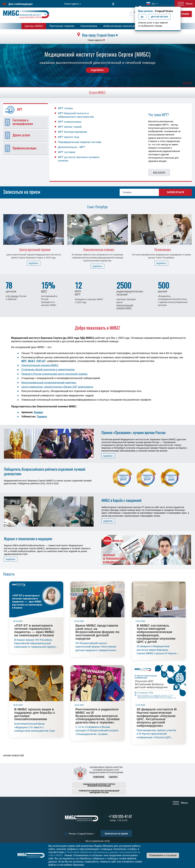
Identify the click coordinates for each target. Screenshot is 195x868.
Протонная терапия (62, 26)
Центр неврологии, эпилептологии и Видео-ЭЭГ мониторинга (57, 387)
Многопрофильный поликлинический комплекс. (49, 383)
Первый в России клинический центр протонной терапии (54, 374)
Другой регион (160, 17)
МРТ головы (65, 108)
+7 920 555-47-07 (120, 816)
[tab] (27, 110)
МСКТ (32, 361)
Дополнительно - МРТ (72, 147)
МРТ (44, 291)
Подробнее (99, 777)
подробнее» (98, 70)
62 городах (13, 296)
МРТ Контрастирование (73, 132)
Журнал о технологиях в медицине (28, 539)
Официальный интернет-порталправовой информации (99, 785)
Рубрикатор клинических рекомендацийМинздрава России (99, 792)
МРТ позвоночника (70, 122)
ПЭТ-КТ (41, 361)
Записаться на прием (116, 834)
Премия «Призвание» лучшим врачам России (133, 433)
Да (142, 17)
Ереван (39, 412)
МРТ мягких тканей (70, 127)
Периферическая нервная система (80, 142)
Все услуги (159, 173)
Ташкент (42, 417)
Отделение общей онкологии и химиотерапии (48, 370)
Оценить (113, 777)
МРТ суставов (67, 152)
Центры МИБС (34, 26)
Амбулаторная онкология (119, 26)
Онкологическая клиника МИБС (40, 365)
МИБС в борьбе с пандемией (121, 500)
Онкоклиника (89, 26)
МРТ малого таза (69, 137)
